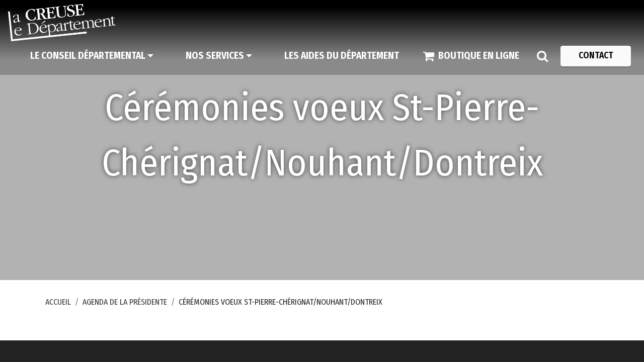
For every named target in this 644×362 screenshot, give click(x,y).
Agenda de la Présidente (125, 302)
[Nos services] (219, 56)
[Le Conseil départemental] (92, 56)
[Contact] (596, 56)
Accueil (58, 302)
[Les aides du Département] (342, 56)
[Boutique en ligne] (471, 56)
